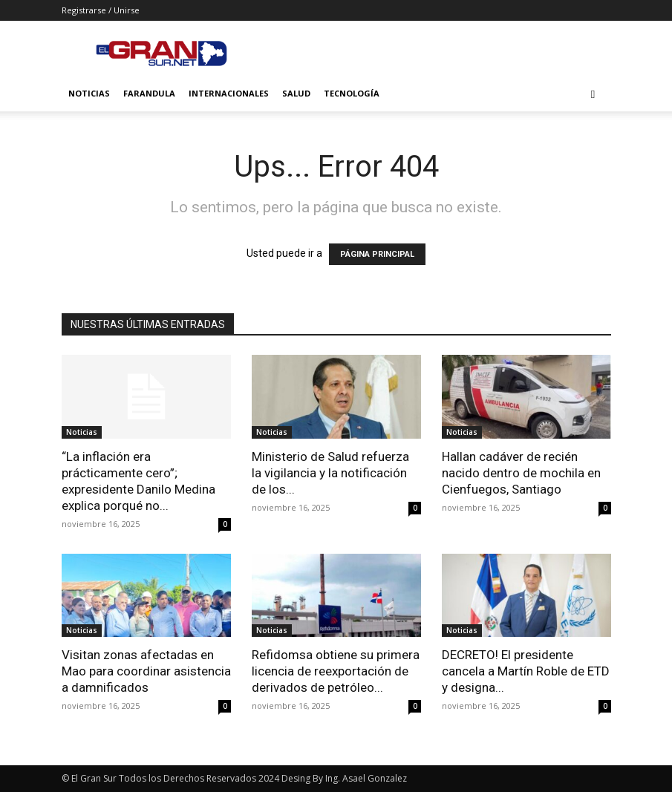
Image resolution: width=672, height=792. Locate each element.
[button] (593, 94)
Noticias (89, 93)
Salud (296, 93)
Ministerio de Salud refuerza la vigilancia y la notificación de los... (330, 473)
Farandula (149, 93)
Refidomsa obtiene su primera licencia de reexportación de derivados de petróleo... (336, 671)
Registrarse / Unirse (101, 10)
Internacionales (229, 93)
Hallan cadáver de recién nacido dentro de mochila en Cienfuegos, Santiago (521, 473)
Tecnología (352, 93)
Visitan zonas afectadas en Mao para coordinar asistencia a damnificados (146, 671)
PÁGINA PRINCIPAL (377, 254)
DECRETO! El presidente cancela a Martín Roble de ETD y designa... (526, 671)
